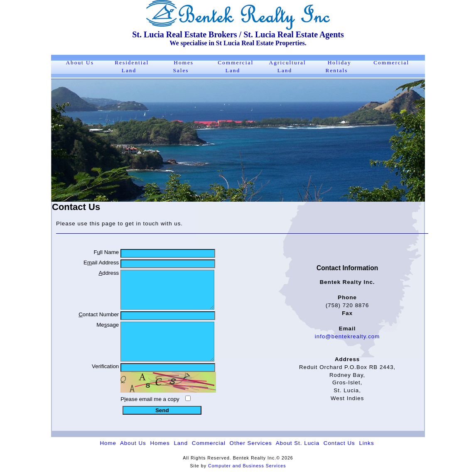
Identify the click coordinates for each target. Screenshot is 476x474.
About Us (80, 62)
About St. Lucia (298, 443)
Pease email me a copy (150, 399)
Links (366, 443)
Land (181, 443)
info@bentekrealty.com (347, 336)
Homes (160, 443)
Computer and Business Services (247, 466)
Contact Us (339, 443)
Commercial (391, 62)
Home (108, 443)
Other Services (251, 443)
